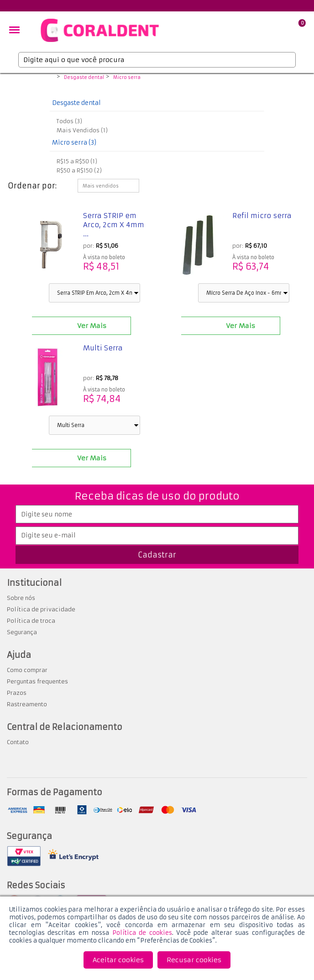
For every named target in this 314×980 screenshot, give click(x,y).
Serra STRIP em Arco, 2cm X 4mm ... (114, 225)
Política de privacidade (41, 609)
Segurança (22, 632)
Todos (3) (69, 121)
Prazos (17, 693)
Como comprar (27, 670)
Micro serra (127, 78)
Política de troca (31, 621)
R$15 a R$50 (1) (77, 161)
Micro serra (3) (74, 143)
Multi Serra (103, 348)
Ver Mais (92, 326)
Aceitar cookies (118, 960)
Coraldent (49, 78)
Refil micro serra (262, 216)
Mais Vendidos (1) (82, 130)
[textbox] (157, 60)
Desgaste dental (84, 78)
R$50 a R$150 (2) (79, 170)
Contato (18, 742)
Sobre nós (21, 598)
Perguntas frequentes (37, 681)
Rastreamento (27, 704)
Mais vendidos (101, 186)
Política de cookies (142, 933)
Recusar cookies (194, 960)
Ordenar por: (32, 186)
